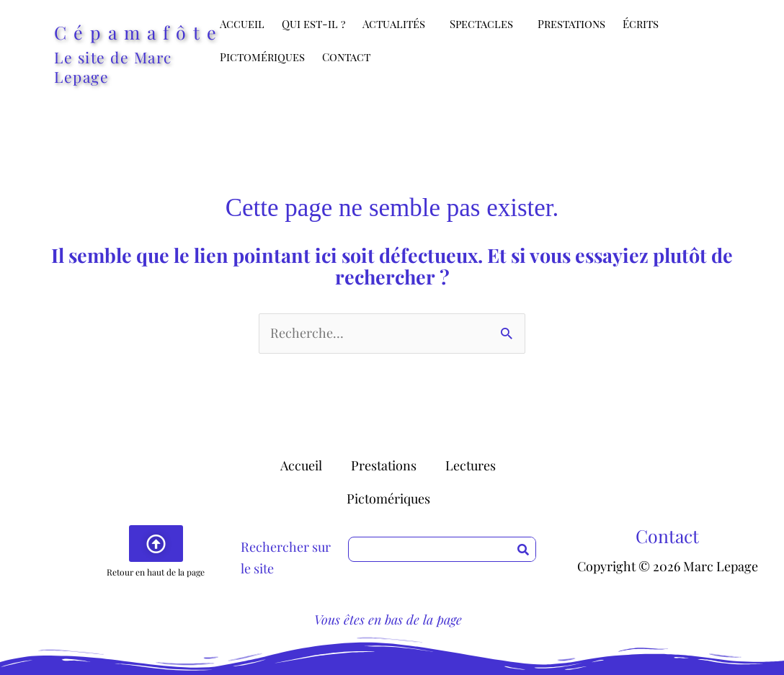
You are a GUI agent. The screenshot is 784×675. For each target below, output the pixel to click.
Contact (346, 57)
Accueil (242, 24)
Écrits (644, 24)
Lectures (471, 465)
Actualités (397, 24)
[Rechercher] (523, 549)
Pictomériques (262, 57)
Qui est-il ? (313, 24)
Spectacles (485, 24)
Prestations (571, 24)
